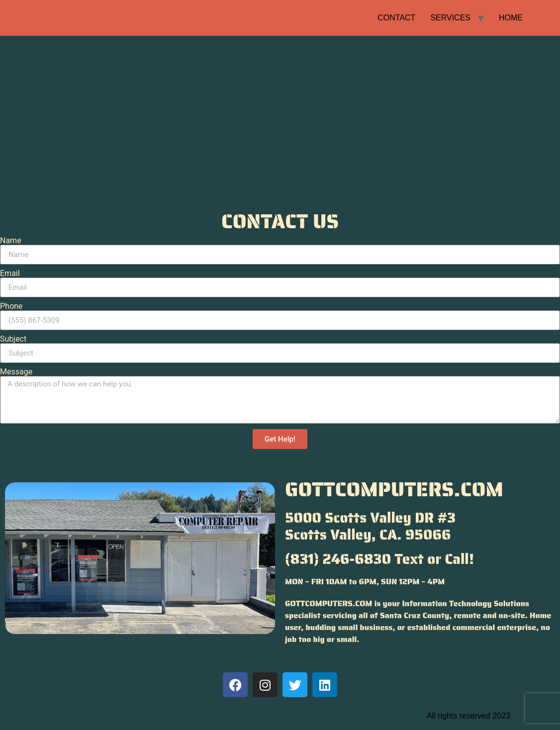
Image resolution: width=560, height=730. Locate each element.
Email (10, 274)
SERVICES (450, 18)
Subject (13, 339)
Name (11, 241)
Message (16, 372)
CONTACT (396, 18)
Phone (11, 306)
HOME (511, 18)
